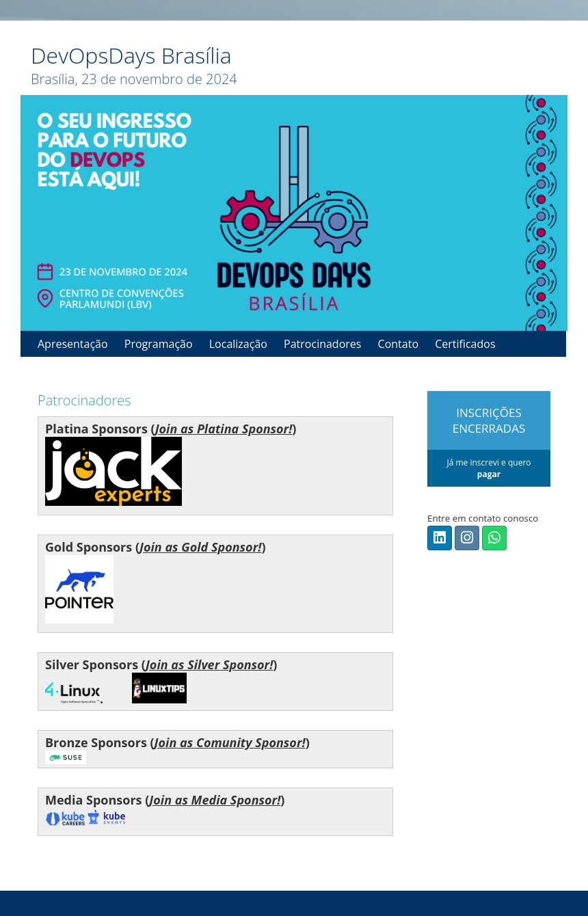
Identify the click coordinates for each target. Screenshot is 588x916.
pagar (489, 474)
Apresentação (73, 344)
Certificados (465, 344)
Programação (159, 344)
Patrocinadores (322, 344)
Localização (238, 344)
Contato (398, 344)
